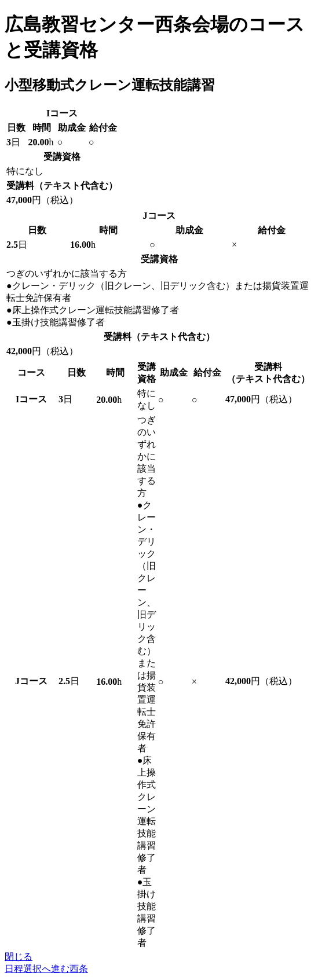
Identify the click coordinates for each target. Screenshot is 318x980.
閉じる (19, 957)
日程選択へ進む (46, 969)
